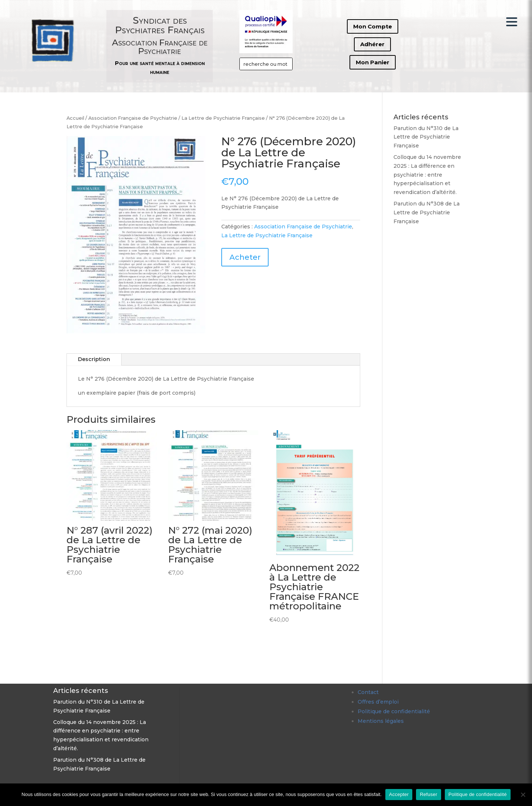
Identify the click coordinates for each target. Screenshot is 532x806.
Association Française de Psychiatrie (133, 118)
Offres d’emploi (378, 702)
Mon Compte (373, 26)
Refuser (428, 794)
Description (94, 359)
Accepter (399, 794)
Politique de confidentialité (394, 711)
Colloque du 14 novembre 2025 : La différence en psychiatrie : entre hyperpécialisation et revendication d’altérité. (427, 175)
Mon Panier (373, 62)
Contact (368, 692)
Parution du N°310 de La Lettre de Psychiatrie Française (426, 137)
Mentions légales (381, 721)
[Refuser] (523, 795)
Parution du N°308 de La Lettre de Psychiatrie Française (427, 212)
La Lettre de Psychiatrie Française (223, 118)
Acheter (245, 257)
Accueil (75, 118)
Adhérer (372, 44)
